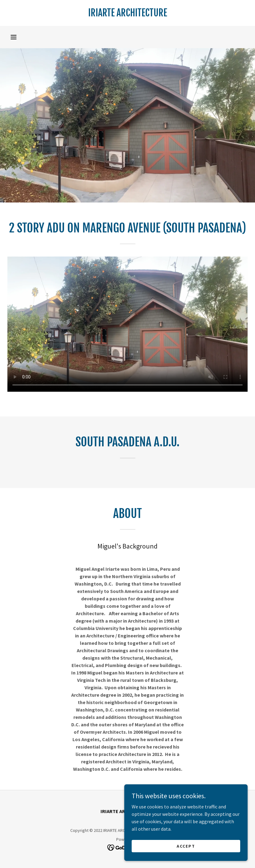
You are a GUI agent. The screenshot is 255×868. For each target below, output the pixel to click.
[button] (14, 37)
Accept (186, 846)
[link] (127, 15)
